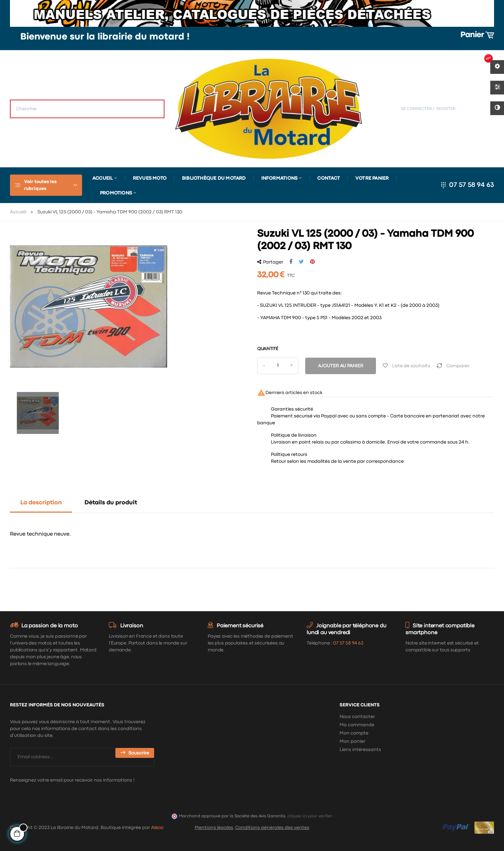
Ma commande (357, 725)
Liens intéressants (360, 750)
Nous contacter (357, 717)
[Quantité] (278, 366)
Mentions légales (214, 828)
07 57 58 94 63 (472, 185)
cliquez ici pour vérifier (310, 816)
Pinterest (312, 262)
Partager (291, 262)
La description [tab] (41, 503)
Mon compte (354, 733)
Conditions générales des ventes (272, 828)
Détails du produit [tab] (111, 503)
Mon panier (352, 741)
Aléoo (157, 828)
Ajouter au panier (341, 366)
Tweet (301, 262)
